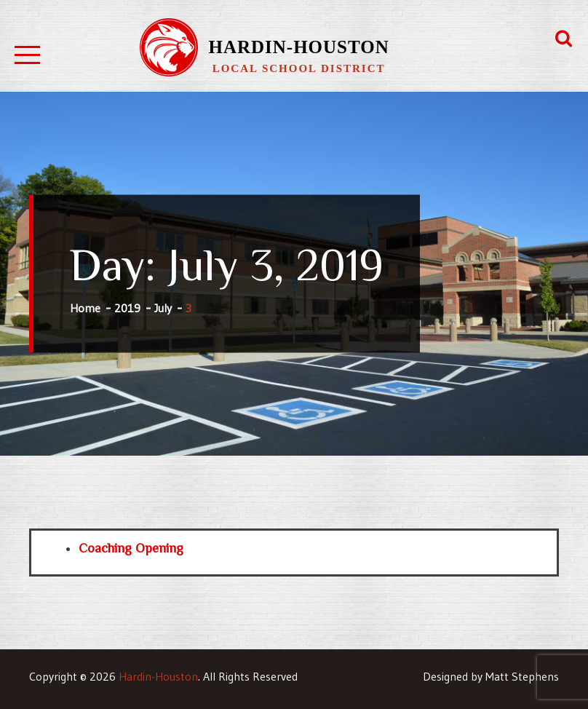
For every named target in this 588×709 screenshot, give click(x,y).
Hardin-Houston (298, 47)
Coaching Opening (131, 548)
